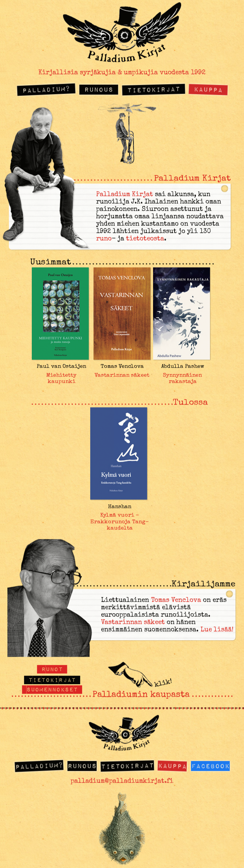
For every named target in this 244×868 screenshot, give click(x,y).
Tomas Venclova (176, 601)
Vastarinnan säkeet (133, 623)
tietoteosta (145, 239)
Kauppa (208, 89)
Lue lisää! (217, 630)
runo (104, 239)
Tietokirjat (153, 89)
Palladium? (46, 89)
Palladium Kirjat (125, 195)
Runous (99, 90)
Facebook (210, 766)
